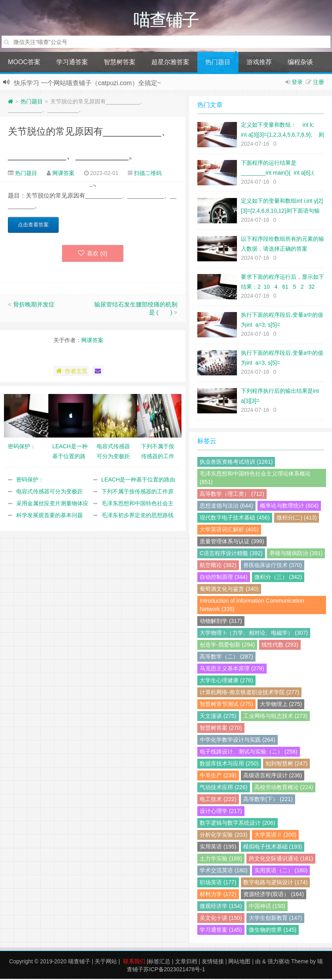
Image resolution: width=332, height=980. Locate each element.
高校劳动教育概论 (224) (284, 788)
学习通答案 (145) (221, 931)
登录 (297, 83)
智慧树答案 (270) (221, 729)
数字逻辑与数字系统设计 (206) (238, 824)
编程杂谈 (300, 63)
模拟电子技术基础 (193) (273, 848)
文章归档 (186, 963)
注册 (319, 83)
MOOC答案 (24, 63)
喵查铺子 (79, 963)
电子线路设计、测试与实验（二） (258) (249, 753)
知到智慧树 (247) (287, 765)
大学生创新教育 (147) (276, 919)
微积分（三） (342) (278, 578)
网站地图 (239, 963)
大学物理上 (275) (281, 705)
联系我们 (134, 963)
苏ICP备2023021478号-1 (174, 970)
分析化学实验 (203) (224, 836)
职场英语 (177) (218, 883)
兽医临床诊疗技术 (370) (273, 566)
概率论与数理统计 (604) (289, 507)
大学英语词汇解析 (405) (229, 531)
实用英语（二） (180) (281, 872)
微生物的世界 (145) (273, 931)
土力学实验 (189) (221, 860)
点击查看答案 (33, 226)
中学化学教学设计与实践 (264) (238, 741)
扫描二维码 (148, 174)
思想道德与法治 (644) (226, 507)
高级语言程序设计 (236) (273, 776)
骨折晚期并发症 (34, 305)
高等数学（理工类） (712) (232, 495)
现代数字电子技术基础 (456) (235, 519)
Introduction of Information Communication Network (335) (252, 606)
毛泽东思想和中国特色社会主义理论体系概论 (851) (255, 479)
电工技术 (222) (218, 800)
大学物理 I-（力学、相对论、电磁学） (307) (254, 634)
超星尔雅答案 (170, 63)
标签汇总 (159, 963)
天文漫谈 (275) (218, 717)
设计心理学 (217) (221, 812)
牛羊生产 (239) (218, 776)
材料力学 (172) (218, 895)
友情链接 (213, 963)
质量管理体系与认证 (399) (232, 542)
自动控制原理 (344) (224, 578)
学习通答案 (72, 63)
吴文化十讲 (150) (221, 919)
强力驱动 (279, 963)
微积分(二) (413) (297, 519)
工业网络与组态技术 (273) (276, 717)
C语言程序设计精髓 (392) (231, 554)
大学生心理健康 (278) (226, 681)
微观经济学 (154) (221, 907)
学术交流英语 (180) (224, 872)
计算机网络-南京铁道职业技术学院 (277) (249, 693)
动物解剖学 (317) (221, 622)
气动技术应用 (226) (224, 788)
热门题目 (218, 63)
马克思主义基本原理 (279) (232, 670)
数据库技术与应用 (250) (229, 765)
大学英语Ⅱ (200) (276, 836)
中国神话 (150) (267, 907)
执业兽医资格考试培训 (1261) (236, 463)
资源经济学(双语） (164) (274, 895)
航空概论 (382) (218, 566)
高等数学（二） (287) (226, 658)
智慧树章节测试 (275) (226, 705)
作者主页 (71, 372)
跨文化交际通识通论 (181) (281, 860)
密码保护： (30, 481)
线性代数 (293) (280, 646)
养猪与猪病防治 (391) (296, 554)
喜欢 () (93, 254)
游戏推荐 (259, 63)
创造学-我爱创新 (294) (227, 646)
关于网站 (106, 963)
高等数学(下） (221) (268, 800)
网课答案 (63, 174)
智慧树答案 (120, 63)
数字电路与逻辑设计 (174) (276, 883)
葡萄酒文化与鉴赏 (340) (229, 590)
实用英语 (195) (218, 848)
